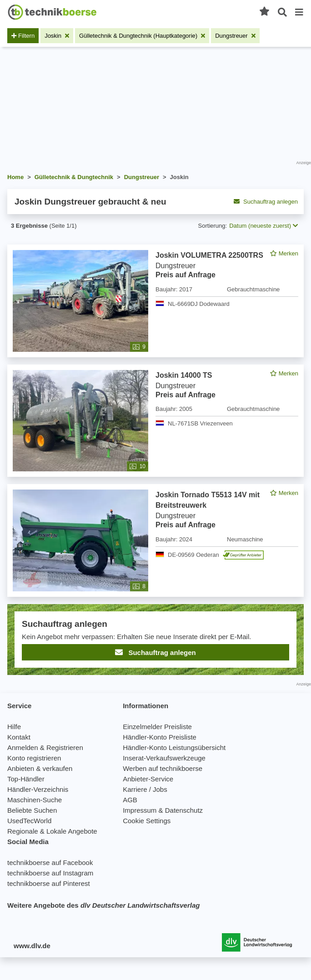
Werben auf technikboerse (163, 768)
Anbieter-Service (148, 779)
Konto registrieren (34, 758)
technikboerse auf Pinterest (49, 883)
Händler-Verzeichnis (38, 789)
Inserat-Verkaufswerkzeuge (164, 758)
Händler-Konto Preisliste (160, 737)
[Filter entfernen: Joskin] (57, 36)
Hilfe (14, 727)
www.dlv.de (32, 946)
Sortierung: (213, 226)
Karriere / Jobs (145, 789)
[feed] (155, 460)
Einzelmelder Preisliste (157, 727)
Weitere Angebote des (103, 905)
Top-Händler (26, 779)
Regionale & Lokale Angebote (52, 831)
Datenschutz (184, 810)
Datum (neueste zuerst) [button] (263, 226)
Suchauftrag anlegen (266, 202)
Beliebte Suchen (32, 810)
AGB (130, 800)
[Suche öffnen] (282, 12)
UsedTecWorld (29, 821)
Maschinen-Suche (35, 800)
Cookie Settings (147, 821)
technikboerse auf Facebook (50, 862)
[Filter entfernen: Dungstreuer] (235, 36)
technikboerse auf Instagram (50, 873)
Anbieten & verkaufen (40, 768)
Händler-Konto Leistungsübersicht (174, 747)
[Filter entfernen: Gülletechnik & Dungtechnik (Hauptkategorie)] (142, 36)
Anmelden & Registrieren (45, 747)
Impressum (140, 810)
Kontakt (19, 737)
